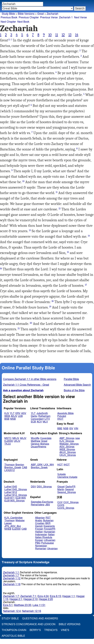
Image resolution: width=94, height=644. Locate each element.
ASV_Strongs (67, 447)
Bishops (45, 444)
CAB (24, 468)
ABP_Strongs (67, 438)
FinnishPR (50, 529)
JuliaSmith (42, 413)
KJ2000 (9, 441)
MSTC (8, 438)
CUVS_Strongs (66, 508)
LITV (47, 419)
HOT (60, 465)
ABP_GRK (37, 465)
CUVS (61, 505)
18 (52, 301)
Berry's (35, 630)
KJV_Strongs (67, 441)
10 (50, 35)
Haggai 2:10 (30, 599)
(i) (9, 40)
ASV (24, 413)
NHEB (8, 529)
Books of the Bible (74, 390)
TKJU (8, 444)
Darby (34, 416)
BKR (48, 523)
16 (1, 268)
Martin (61, 489)
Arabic (39, 521)
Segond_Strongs (67, 492)
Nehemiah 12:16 (31, 611)
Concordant (37, 419)
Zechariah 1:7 (11, 575)
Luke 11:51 (39, 605)
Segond (69, 489)
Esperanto (49, 526)
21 (19, 328)
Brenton (20, 465)
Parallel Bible (71, 379)
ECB (33, 422)
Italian (51, 535)
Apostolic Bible (13, 636)
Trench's (51, 630)
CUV (60, 502)
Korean (39, 540)
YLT (12, 413)
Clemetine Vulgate (67, 477)
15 (68, 252)
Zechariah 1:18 (12, 584)
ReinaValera (38, 505)
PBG (38, 543)
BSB (7, 419)
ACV (39, 422)
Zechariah (52, 14)
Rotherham (44, 416)
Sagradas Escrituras (42, 502)
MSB (13, 419)
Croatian (40, 523)
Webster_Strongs (69, 444)
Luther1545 (11, 487)
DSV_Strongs (44, 487)
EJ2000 (16, 529)
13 (70, 35)
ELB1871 (9, 498)
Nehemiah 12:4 (12, 611)
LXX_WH (49, 465)
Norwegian (41, 546)
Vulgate (61, 474)
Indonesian (41, 535)
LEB (20, 416)
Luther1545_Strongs (16, 489)
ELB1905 (21, 498)
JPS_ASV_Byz (13, 526)
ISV (71, 429)
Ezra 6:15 (56, 596)
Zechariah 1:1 (11, 572)
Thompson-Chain (14, 630)
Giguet (61, 487)
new (77, 438)
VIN (76, 429)
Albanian (40, 518)
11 (57, 35)
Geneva (35, 444)
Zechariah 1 (66, 18)
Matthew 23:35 (23, 605)
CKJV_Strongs (68, 455)
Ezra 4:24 (43, 596)
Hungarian (49, 532)
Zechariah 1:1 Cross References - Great (26, 385)
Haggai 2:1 (16, 599)
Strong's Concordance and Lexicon (28, 624)
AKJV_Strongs (68, 452)
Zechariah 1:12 (12, 578)
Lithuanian (50, 540)
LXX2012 (9, 470)
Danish (39, 526)
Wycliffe (35, 438)
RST (48, 518)
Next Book (23, 22)
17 (86, 285)
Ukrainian (52, 549)
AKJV (14, 416)
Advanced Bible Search (77, 385)
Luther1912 (11, 492)
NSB (66, 429)
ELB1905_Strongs (14, 501)
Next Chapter (8, 22)
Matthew (36, 441)
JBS (47, 505)
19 (50, 307)
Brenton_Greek (13, 468)
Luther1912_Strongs (16, 495)
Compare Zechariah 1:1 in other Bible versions (30, 379)
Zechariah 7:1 (28, 596)
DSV (33, 487)
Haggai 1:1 (69, 596)
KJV (7, 413)
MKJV (16, 438)
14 (77, 35)
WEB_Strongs (67, 450)
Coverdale (46, 438)
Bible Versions (26, 14)
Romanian (41, 549)
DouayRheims (39, 447)
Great (40, 14)
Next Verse (80, 18)
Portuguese (47, 543)
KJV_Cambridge (13, 518)
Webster (20, 521)
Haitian (39, 532)
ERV (18, 413)
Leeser (8, 523)
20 (31, 323)
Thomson (9, 465)
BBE (60, 429)
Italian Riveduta (44, 537)
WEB (7, 416)
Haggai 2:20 (46, 599)
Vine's (65, 630)
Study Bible (8, 14)
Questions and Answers (40, 619)
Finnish (39, 529)
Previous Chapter (29, 18)
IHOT (60, 419)
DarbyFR (70, 487)
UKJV (17, 441)
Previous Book (9, 18)
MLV (45, 422)
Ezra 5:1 (8, 605)
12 (63, 35)
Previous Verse (49, 18)
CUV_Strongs (71, 502)
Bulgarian (48, 521)
